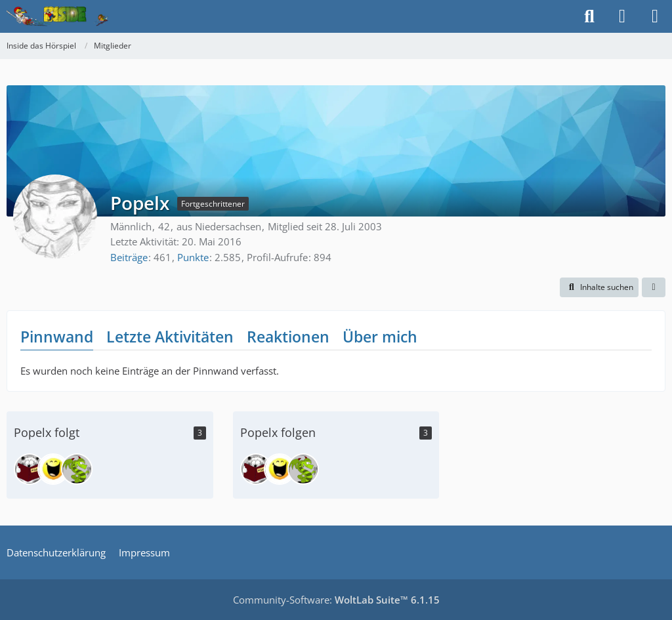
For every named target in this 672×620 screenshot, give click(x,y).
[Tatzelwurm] (77, 469)
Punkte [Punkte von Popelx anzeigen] (193, 257)
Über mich (380, 337)
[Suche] (589, 16)
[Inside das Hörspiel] (57, 16)
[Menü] (655, 16)
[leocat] (30, 469)
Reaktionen (288, 337)
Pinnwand (57, 337)
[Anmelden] (622, 16)
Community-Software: (336, 600)
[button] (599, 287)
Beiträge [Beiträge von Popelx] (129, 257)
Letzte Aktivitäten (170, 337)
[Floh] (53, 469)
